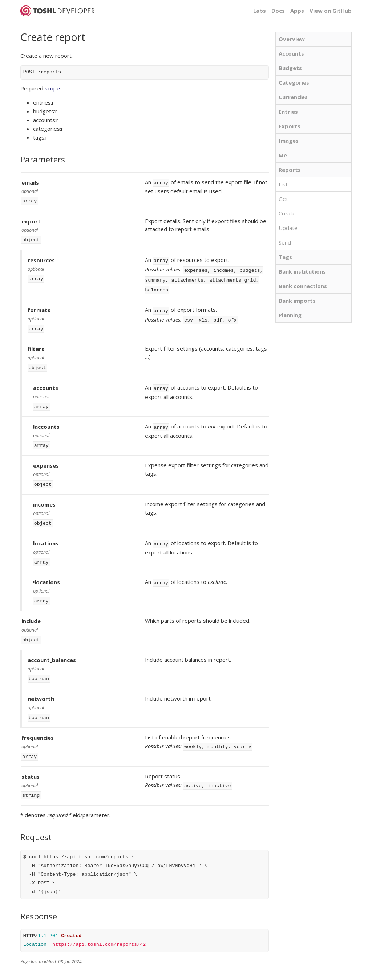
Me (283, 155)
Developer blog (79, 968)
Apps (297, 11)
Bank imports (297, 301)
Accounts (291, 53)
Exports (290, 126)
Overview (292, 39)
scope (52, 88)
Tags (285, 257)
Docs (278, 11)
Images (289, 141)
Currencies (293, 97)
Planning (290, 315)
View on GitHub (331, 11)
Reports (290, 170)
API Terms (31, 968)
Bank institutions (302, 271)
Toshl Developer (58, 11)
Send (285, 242)
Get (283, 199)
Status (107, 968)
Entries (288, 112)
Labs (260, 11)
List (283, 184)
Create (287, 213)
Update (288, 228)
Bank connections (303, 286)
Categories (294, 82)
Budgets (290, 68)
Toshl (141, 968)
